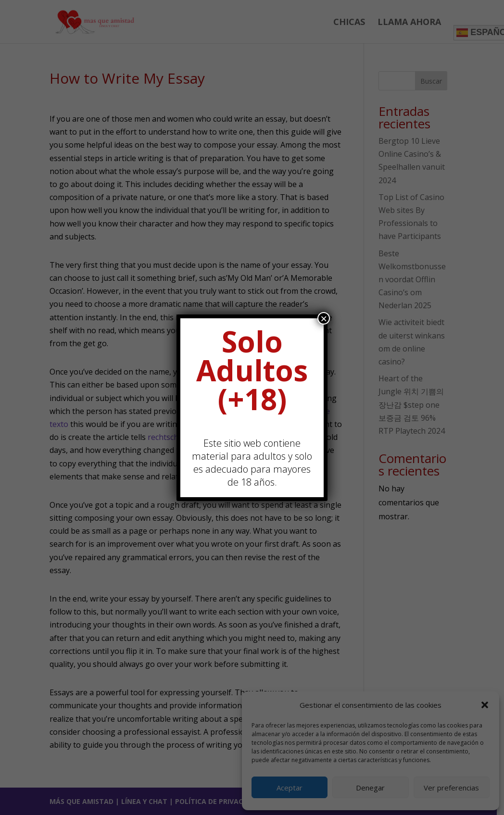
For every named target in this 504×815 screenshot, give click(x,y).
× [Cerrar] (324, 318)
